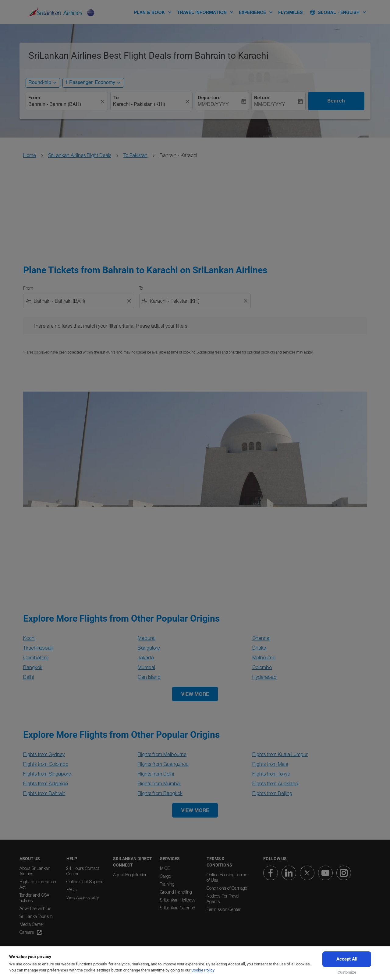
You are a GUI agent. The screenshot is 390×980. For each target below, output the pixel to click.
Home (30, 155)
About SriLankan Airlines (35, 871)
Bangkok (33, 667)
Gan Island (149, 677)
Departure (209, 98)
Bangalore (149, 648)
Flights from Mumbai (159, 783)
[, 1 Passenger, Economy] (90, 83)
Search (336, 101)
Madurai (147, 638)
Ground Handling (176, 892)
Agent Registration (130, 875)
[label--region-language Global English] (339, 12)
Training (167, 884)
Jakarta (146, 657)
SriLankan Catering (178, 908)
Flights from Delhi (156, 774)
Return (262, 98)
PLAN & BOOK (154, 12)
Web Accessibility (83, 897)
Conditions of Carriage (227, 888)
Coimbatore (36, 657)
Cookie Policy (203, 970)
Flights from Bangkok (160, 793)
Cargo (165, 876)
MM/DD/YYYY (213, 105)
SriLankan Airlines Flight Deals (80, 155)
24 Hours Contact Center (83, 871)
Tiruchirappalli (38, 648)
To (116, 98)
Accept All (347, 959)
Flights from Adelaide (46, 783)
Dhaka (259, 648)
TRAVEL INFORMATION (207, 12)
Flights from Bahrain (44, 793)
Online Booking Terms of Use (227, 877)
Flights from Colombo (46, 764)
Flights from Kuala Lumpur (280, 754)
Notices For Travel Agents (223, 899)
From (34, 98)
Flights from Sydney (44, 754)
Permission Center (224, 909)
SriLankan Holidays (178, 900)
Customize (347, 972)
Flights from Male (270, 764)
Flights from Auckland (275, 783)
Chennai (261, 638)
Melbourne (264, 657)
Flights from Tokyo (271, 774)
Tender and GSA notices (34, 898)
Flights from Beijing (272, 793)
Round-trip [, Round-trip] (40, 83)
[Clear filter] (129, 301)
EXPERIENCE (257, 12)
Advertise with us (35, 908)
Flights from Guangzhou (163, 764)
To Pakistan (135, 155)
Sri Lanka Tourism (36, 916)
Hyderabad (264, 677)
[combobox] (64, 105)
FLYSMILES (291, 12)
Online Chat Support (85, 882)
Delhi (28, 677)
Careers (31, 933)
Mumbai (146, 667)
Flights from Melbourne (162, 754)
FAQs (71, 889)
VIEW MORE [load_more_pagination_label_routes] (195, 694)
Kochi (29, 638)
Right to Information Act (38, 884)
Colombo (262, 667)
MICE (165, 868)
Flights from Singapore (47, 774)
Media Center (32, 924)
